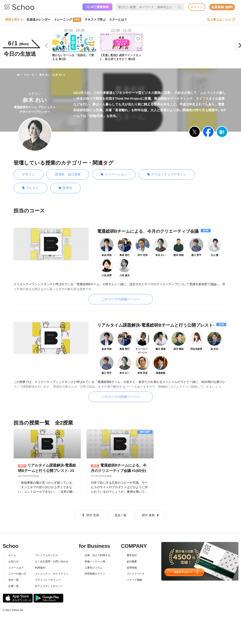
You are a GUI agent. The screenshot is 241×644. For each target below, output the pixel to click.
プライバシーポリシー (48, 580)
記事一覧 (13, 586)
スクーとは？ (118, 20)
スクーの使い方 (17, 574)
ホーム (12, 555)
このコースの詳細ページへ (121, 299)
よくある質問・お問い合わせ (52, 561)
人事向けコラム (94, 568)
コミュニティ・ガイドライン (52, 574)
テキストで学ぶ (95, 20)
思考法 (65, 188)
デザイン (28, 174)
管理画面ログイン (95, 574)
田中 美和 (150, 515)
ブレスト (30, 188)
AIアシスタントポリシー (49, 586)
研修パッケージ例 (95, 561)
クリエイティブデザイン (167, 175)
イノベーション (114, 175)
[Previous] (47, 45)
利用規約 (40, 568)
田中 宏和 (91, 515)
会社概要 (132, 561)
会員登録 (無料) (222, 7)
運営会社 (132, 555)
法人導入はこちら (221, 20)
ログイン (197, 7)
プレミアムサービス (46, 555)
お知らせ (13, 561)
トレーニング (68, 20)
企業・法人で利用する (97, 555)
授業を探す (14, 20)
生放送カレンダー (39, 20)
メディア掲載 (134, 580)
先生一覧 (121, 515)
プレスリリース (136, 574)
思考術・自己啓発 (68, 174)
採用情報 (132, 568)
